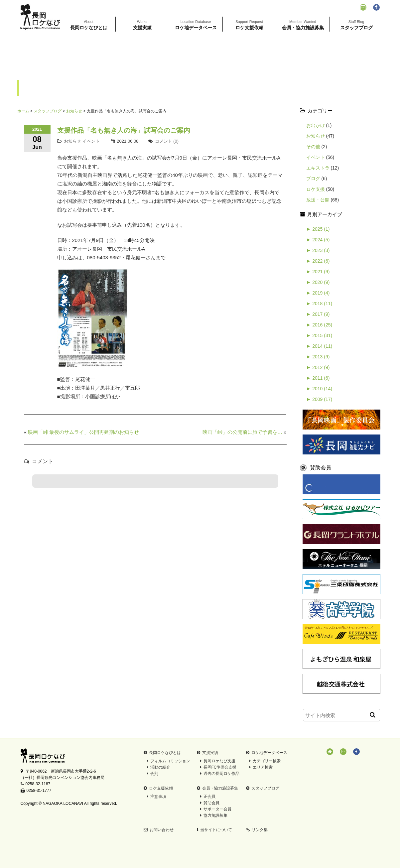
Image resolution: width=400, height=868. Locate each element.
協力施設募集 (214, 815)
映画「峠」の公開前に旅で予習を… (242, 432)
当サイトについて (214, 830)
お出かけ (316, 125)
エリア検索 (261, 767)
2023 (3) (318, 250)
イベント (91, 141)
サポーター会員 (216, 809)
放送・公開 (318, 200)
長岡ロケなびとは (89, 25)
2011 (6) (318, 378)
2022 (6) (318, 261)
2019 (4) (318, 293)
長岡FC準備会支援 (218, 767)
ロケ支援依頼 (249, 25)
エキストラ (318, 168)
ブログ (313, 179)
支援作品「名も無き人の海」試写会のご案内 (124, 130)
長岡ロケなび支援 (218, 761)
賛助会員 (210, 803)
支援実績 (142, 25)
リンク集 (257, 830)
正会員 (208, 797)
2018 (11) (319, 304)
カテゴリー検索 (265, 761)
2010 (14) (319, 389)
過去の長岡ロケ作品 (220, 774)
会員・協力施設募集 (303, 25)
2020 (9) (318, 282)
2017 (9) (318, 314)
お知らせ (74, 111)
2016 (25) (319, 325)
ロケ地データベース (196, 25)
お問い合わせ (159, 830)
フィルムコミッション (169, 761)
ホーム (23, 111)
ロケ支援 (316, 189)
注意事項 (157, 797)
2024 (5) (318, 240)
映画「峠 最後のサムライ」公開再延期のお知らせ (83, 432)
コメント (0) (167, 141)
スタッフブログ (356, 25)
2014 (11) (319, 346)
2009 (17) (319, 399)
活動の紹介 (159, 767)
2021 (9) (318, 272)
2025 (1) (318, 229)
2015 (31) (319, 335)
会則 (153, 774)
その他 (313, 147)
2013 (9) (318, 357)
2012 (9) (318, 367)
